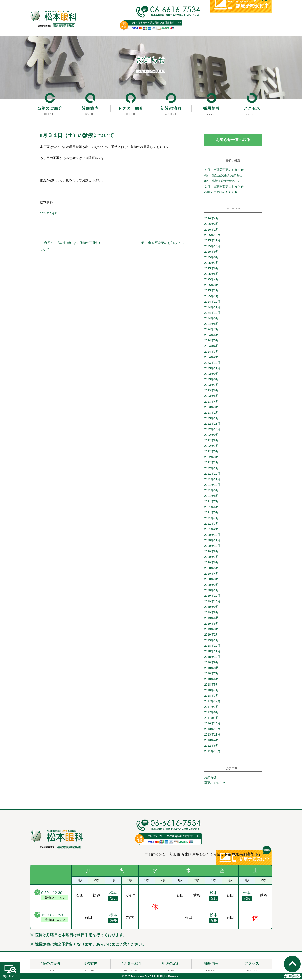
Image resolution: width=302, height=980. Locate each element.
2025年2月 (211, 292)
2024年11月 (212, 308)
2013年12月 (212, 730)
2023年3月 (211, 408)
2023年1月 (211, 419)
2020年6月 (211, 564)
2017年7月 (211, 708)
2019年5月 (211, 625)
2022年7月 (211, 447)
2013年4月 (211, 741)
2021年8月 (211, 497)
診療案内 (90, 108)
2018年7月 (211, 675)
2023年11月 (212, 369)
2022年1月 (211, 469)
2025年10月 (212, 247)
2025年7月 (211, 264)
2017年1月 (211, 719)
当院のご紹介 (50, 108)
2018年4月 (211, 691)
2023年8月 (211, 381)
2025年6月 (211, 270)
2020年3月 (211, 580)
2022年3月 (211, 458)
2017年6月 (211, 713)
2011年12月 (212, 752)
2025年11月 (212, 242)
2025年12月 (212, 236)
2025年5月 (211, 275)
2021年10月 (212, 486)
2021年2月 (211, 530)
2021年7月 (211, 503)
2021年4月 (211, 519)
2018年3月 (211, 697)
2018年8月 (211, 669)
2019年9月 (211, 608)
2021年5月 (211, 514)
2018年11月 (212, 653)
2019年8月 (211, 614)
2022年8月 (211, 442)
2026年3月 (211, 225)
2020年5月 (211, 569)
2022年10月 (212, 430)
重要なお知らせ (215, 784)
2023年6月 (211, 392)
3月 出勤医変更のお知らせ (223, 182)
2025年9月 (211, 253)
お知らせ (210, 779)
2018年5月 (211, 686)
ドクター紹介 (131, 108)
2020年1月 (211, 591)
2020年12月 (212, 536)
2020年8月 (211, 553)
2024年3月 (211, 353)
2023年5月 (211, 397)
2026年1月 (211, 231)
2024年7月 (211, 331)
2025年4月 (211, 281)
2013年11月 (212, 736)
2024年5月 (211, 342)
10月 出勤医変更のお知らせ (161, 243)
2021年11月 (212, 480)
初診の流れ (171, 108)
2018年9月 (211, 664)
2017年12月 (212, 703)
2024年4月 (211, 347)
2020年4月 (211, 575)
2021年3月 (211, 525)
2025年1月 (211, 297)
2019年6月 (211, 619)
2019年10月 (212, 603)
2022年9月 (211, 436)
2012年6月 (211, 747)
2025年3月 (211, 286)
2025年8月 (211, 258)
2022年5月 (211, 453)
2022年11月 (212, 425)
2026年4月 (211, 220)
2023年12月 (212, 364)
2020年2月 (211, 586)
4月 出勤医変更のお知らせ (225, 177)
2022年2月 (211, 464)
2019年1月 (211, 641)
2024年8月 (211, 325)
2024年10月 (212, 314)
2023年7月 (211, 386)
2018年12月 (212, 647)
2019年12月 (212, 597)
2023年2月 (211, 414)
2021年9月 (211, 491)
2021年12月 (212, 475)
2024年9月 (211, 319)
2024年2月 (211, 358)
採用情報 (212, 108)
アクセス (252, 108)
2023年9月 (211, 375)
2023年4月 (211, 403)
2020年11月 (212, 541)
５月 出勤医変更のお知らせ (224, 171)
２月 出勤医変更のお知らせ (224, 188)
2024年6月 (211, 336)
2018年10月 (212, 658)
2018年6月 (211, 680)
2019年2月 (211, 636)
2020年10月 (212, 547)
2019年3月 (211, 630)
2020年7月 (211, 558)
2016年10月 (212, 725)
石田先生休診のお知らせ (221, 193)
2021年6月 (211, 508)
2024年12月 (212, 303)
